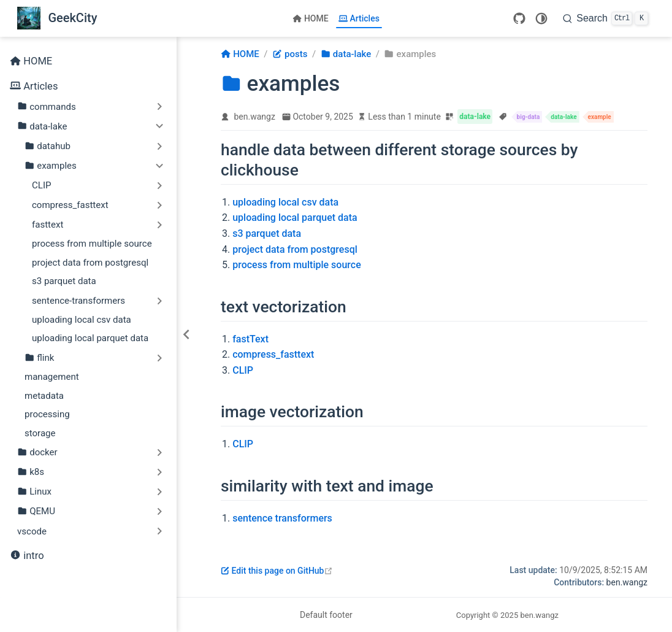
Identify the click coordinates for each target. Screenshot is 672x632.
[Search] (605, 18)
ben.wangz (255, 117)
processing (47, 414)
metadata (44, 396)
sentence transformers (282, 518)
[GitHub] (519, 18)
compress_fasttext (273, 354)
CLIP (243, 370)
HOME (311, 18)
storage (40, 433)
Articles (359, 18)
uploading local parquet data (90, 338)
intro (27, 556)
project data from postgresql (90, 263)
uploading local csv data (82, 320)
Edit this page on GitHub (277, 571)
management (52, 377)
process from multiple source (92, 244)
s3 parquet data (64, 281)
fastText (250, 339)
